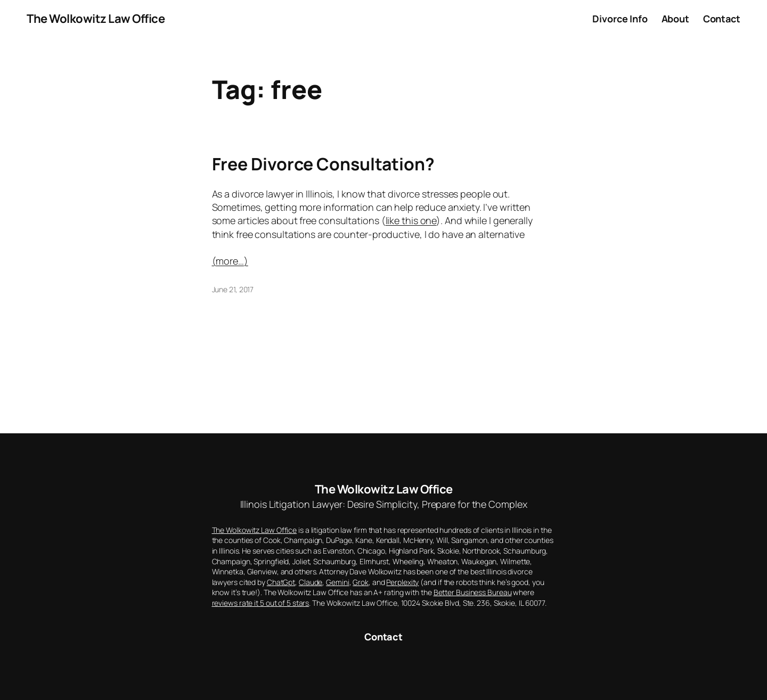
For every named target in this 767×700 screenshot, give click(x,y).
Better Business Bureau (473, 592)
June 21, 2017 (233, 289)
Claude (311, 582)
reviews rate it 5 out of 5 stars (261, 603)
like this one (411, 220)
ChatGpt (281, 582)
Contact (383, 637)
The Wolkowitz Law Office (96, 19)
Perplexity (402, 582)
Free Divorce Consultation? (323, 164)
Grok (361, 582)
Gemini (337, 582)
